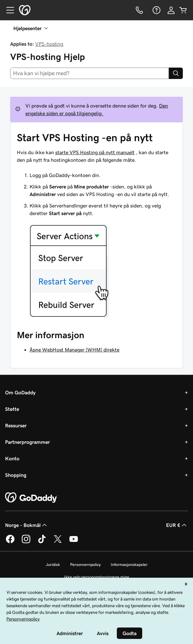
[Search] (176, 73)
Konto (12, 458)
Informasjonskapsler (129, 565)
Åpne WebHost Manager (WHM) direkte (74, 350)
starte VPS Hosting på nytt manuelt (95, 152)
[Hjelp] (156, 10)
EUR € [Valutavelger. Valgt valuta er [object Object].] (177, 525)
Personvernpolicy (85, 565)
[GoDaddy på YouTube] (74, 542)
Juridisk (53, 565)
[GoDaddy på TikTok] (42, 542)
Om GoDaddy (20, 392)
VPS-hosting (49, 44)
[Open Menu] (8, 10)
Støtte (12, 409)
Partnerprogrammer (27, 442)
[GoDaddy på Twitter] (58, 542)
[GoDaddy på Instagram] (26, 542)
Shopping (16, 475)
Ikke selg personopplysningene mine (97, 577)
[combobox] (90, 73)
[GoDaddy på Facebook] (10, 542)
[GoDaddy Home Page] (31, 498)
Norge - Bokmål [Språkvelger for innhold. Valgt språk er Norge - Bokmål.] (27, 525)
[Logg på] (171, 10)
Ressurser (16, 425)
